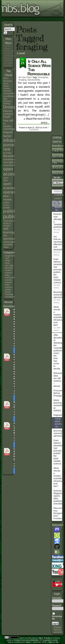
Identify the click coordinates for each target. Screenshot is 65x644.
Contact (8, 63)
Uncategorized (12, 297)
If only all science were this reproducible (39, 67)
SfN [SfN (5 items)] (5, 236)
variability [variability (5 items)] (8, 245)
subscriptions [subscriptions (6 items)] (10, 242)
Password (56, 606)
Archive (8, 66)
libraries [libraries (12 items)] (9, 156)
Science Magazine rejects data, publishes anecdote (58, 497)
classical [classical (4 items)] (7, 91)
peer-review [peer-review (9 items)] (7, 198)
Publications (10, 51)
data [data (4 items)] (5, 99)
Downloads (10, 56)
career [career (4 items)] (6, 86)
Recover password (58, 631)
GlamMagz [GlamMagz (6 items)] (9, 129)
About (8, 49)
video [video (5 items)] (6, 247)
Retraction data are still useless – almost (58, 380)
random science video (8, 273)
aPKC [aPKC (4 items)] (6, 78)
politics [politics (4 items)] (6, 203)
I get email (7, 259)
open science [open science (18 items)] (9, 186)
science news (8, 284)
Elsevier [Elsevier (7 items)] (8, 111)
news (7, 263)
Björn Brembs (45, 638)
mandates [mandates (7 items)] (9, 159)
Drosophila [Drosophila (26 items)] (13, 107)
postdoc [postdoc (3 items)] (6, 205)
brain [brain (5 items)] (6, 84)
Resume (9, 58)
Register (57, 627)
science (8, 280)
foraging (22, 80)
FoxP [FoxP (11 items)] (7, 117)
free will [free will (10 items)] (8, 120)
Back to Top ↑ (54, 642)
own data (9, 265)
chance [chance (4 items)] (6, 88)
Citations (9, 54)
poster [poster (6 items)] (7, 208)
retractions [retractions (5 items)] (8, 221)
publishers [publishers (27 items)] (12, 211)
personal (9, 268)
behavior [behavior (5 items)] (8, 81)
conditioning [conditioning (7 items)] (10, 96)
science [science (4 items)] (7, 226)
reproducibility (34, 80)
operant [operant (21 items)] (10, 192)
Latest (58, 199)
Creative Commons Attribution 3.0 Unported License (36, 640)
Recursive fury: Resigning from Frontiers (58, 513)
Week (57, 421)
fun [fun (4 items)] (5, 124)
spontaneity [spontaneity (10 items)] (11, 239)
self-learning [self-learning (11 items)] (9, 231)
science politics (8, 288)
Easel (28, 642)
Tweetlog (9, 294)
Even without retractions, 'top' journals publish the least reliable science (59, 271)
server (8, 292)
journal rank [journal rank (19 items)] (9, 147)
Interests (9, 61)
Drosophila (43, 77)
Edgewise (58, 415)
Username (57, 598)
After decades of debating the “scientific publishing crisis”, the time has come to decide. (58, 352)
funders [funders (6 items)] (7, 126)
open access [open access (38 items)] (10, 171)
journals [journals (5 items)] (7, 153)
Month (58, 207)
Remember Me (57, 616)
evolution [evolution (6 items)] (8, 114)
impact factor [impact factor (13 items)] (8, 134)
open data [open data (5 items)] (6, 179)
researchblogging (13, 278)
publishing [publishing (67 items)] (15, 216)
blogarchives (11, 256)
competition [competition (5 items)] (9, 93)
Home (8, 46)
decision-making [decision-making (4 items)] (7, 102)
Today (58, 419)
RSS (44, 642)
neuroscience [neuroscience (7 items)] (11, 165)
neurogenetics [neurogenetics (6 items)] (11, 162)
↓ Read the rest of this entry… (37, 121)
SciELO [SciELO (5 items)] (7, 223)
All (57, 210)
